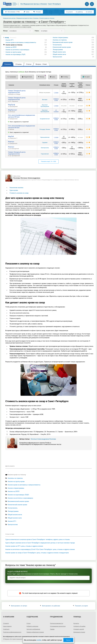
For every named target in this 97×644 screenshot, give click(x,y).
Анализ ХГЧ (10, 40)
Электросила (45, 148)
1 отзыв (56, 93)
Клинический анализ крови (62, 47)
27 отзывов (56, 111)
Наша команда (7, 626)
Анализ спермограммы (60, 38)
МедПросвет (13, 110)
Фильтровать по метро (18, 606)
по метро (89, 12)
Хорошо (68, 640)
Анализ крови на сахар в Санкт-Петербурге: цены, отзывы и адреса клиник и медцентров (37, 553)
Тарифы (52, 629)
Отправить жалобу (79, 629)
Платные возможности (57, 623)
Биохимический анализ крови (63, 42)
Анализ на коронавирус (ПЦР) (16, 54)
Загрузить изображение (33, 629)
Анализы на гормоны (60, 40)
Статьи (28, 623)
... (8, 471)
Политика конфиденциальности (12, 632)
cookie (39, 640)
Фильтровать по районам (50, 606)
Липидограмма (58, 50)
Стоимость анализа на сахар (19, 193)
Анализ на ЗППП (11, 47)
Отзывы (37, 12)
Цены (27, 12)
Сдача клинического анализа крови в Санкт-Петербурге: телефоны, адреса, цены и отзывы (38, 539)
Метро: (6, 31)
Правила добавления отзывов (35, 632)
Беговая (45, 100)
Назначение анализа (16, 188)
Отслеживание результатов (58, 626)
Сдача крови (14, 190)
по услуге (69, 12)
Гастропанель (57, 45)
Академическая (45, 119)
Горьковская (45, 154)
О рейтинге (6, 629)
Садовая (45, 142)
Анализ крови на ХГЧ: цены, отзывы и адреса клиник (24, 546)
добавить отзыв (56, 100)
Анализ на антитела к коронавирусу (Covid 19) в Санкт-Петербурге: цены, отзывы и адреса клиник (40, 549)
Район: (37, 31)
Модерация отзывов (79, 632)
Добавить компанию (32, 626)
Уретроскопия (57, 57)
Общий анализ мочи (59, 54)
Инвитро (11, 142)
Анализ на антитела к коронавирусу (17, 50)
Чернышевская (45, 137)
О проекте (6, 623)
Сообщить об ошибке (79, 626)
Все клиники (12, 12)
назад (11, 38)
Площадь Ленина (45, 129)
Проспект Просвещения (45, 106)
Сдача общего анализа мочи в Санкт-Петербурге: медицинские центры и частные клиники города (40, 543)
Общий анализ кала (59, 52)
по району (79, 12)
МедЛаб (11, 136)
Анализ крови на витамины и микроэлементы (21, 42)
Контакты (76, 623)
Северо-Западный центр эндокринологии (17, 92)
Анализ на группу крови (13, 52)
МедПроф (11, 105)
